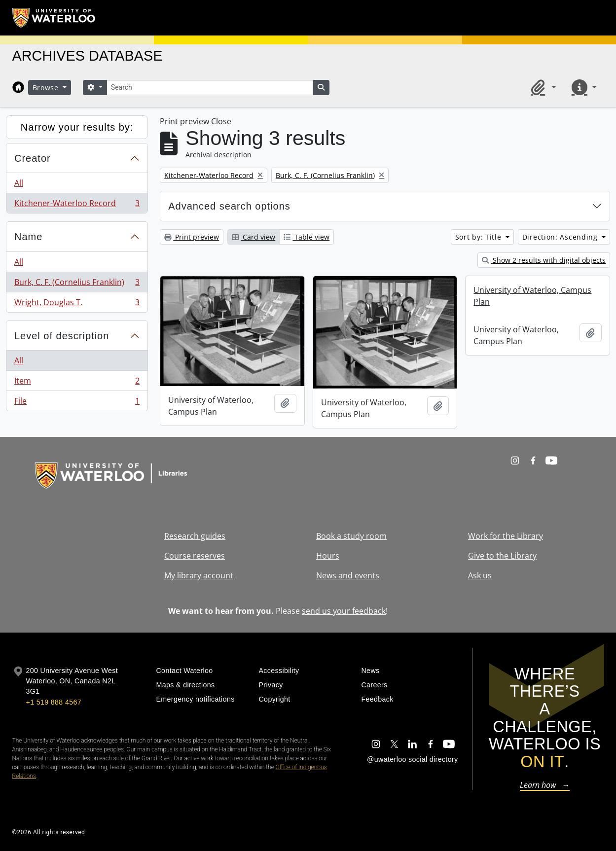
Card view (254, 237)
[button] (542, 87)
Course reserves (195, 556)
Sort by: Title (480, 237)
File (77, 403)
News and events (348, 575)
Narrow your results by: (77, 127)
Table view (307, 237)
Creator (33, 158)
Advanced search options (229, 206)
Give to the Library (502, 556)
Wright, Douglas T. (77, 304)
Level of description (62, 336)
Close (221, 121)
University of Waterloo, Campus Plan (532, 296)
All (19, 183)
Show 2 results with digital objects (544, 260)
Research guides (195, 536)
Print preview (192, 237)
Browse (47, 88)
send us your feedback (344, 611)
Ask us (480, 575)
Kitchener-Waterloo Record (77, 205)
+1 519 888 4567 (54, 702)
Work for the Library (506, 536)
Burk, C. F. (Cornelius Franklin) (77, 284)
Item (77, 383)
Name (28, 237)
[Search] (210, 88)
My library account (199, 575)
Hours (328, 556)
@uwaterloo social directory (412, 759)
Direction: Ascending (561, 237)
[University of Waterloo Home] (54, 18)
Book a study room (351, 536)
